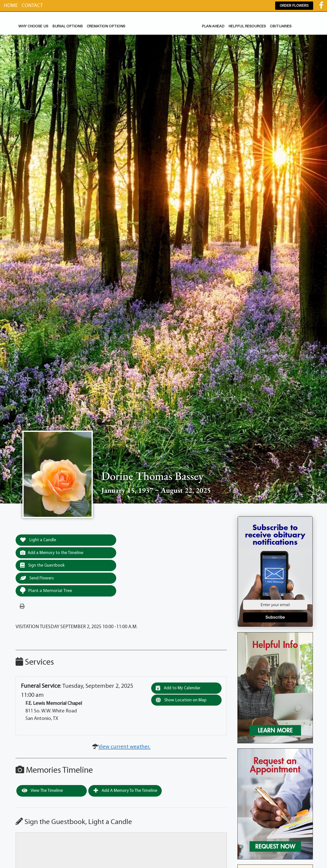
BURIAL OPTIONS (68, 27)
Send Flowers (37, 578)
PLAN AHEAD (213, 27)
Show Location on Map (181, 700)
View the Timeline (42, 791)
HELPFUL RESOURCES (247, 27)
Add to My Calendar (178, 688)
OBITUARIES (281, 27)
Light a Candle (38, 540)
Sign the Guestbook (42, 565)
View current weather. (124, 747)
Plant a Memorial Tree (46, 590)
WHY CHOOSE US (33, 27)
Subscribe (275, 617)
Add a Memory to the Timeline (52, 553)
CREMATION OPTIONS (106, 27)
